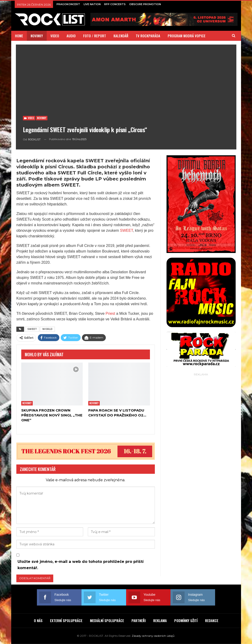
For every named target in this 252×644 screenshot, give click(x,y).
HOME (19, 36)
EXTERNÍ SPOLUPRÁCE (66, 620)
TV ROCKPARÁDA (148, 36)
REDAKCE (212, 620)
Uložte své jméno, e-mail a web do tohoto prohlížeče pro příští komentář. (81, 565)
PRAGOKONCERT (68, 4)
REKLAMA (160, 620)
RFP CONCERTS (115, 4)
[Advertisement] (201, 406)
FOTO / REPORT (95, 36)
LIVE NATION (92, 4)
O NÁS (38, 620)
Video (29, 118)
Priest (110, 313)
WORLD (47, 329)
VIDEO (55, 36)
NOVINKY (37, 36)
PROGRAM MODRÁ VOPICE (187, 36)
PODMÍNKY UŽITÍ (186, 620)
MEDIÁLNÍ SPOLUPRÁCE (107, 620)
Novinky (42, 118)
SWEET (126, 230)
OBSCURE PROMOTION (145, 4)
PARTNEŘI (139, 620)
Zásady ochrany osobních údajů (153, 636)
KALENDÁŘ (121, 36)
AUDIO (71, 36)
